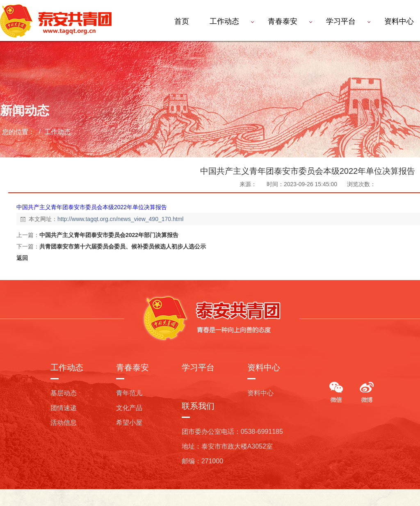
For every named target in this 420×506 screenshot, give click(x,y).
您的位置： (18, 132)
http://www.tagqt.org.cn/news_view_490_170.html (120, 219)
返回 (22, 258)
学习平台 (341, 21)
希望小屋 (129, 423)
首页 (182, 21)
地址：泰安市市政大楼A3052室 (227, 446)
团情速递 (64, 408)
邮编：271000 (202, 461)
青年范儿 (129, 393)
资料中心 (264, 367)
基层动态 (64, 393)
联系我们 (198, 406)
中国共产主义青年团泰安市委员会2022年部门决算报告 (109, 235)
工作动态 (224, 21)
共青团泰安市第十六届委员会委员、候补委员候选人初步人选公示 (123, 246)
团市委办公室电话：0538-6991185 (232, 432)
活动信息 (64, 423)
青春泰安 (283, 21)
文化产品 (129, 408)
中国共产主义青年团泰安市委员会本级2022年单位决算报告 (92, 207)
